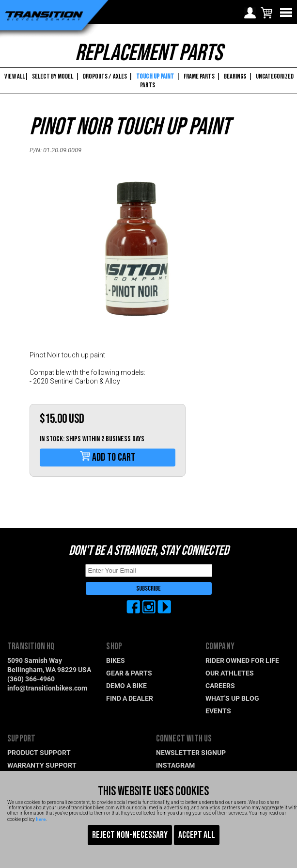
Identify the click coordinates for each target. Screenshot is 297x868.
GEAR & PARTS (129, 673)
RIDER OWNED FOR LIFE (242, 660)
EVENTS (218, 711)
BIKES (116, 660)
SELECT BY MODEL (53, 76)
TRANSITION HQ (31, 647)
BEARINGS (235, 76)
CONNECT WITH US (184, 739)
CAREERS (220, 685)
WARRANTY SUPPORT (42, 765)
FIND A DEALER (130, 698)
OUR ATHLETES (230, 673)
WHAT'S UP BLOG (232, 698)
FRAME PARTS (199, 76)
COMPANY (220, 647)
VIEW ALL (14, 76)
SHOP (114, 647)
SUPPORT (21, 739)
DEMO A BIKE (126, 685)
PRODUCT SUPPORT (39, 752)
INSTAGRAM (175, 765)
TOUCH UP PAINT (155, 76)
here (41, 819)
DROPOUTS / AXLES (105, 76)
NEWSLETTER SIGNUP (191, 752)
